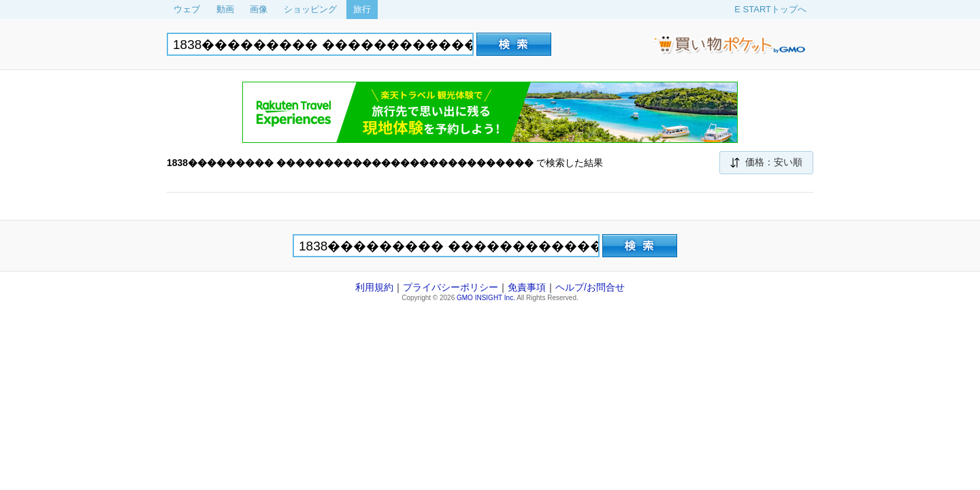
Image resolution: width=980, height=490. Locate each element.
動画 (225, 9)
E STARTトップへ (770, 9)
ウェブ (187, 9)
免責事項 (527, 287)
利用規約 (374, 287)
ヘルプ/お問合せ (590, 287)
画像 (259, 9)
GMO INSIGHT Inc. (486, 298)
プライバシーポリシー (451, 287)
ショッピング (310, 9)
